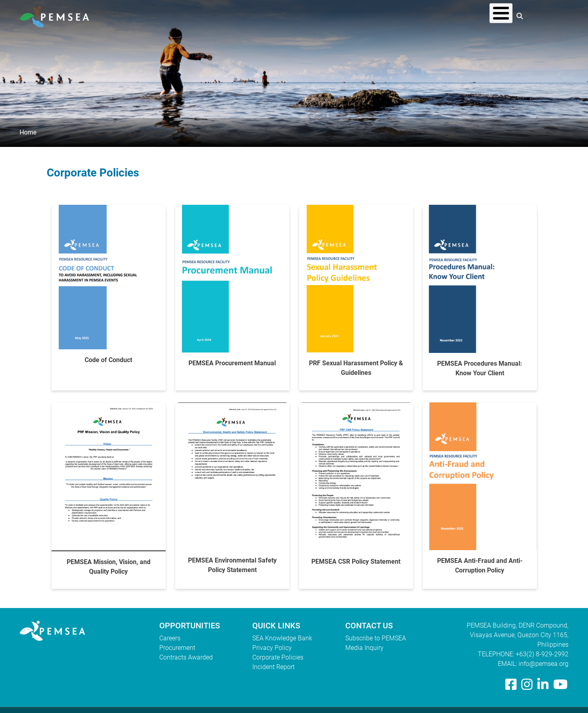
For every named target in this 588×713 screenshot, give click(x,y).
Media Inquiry (364, 648)
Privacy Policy (272, 648)
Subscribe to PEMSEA (376, 638)
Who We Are (333, 16)
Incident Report (273, 667)
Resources (433, 16)
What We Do (384, 16)
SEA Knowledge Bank (282, 638)
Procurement (177, 648)
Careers (170, 638)
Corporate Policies (278, 657)
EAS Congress (484, 16)
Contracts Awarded (186, 657)
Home (28, 132)
